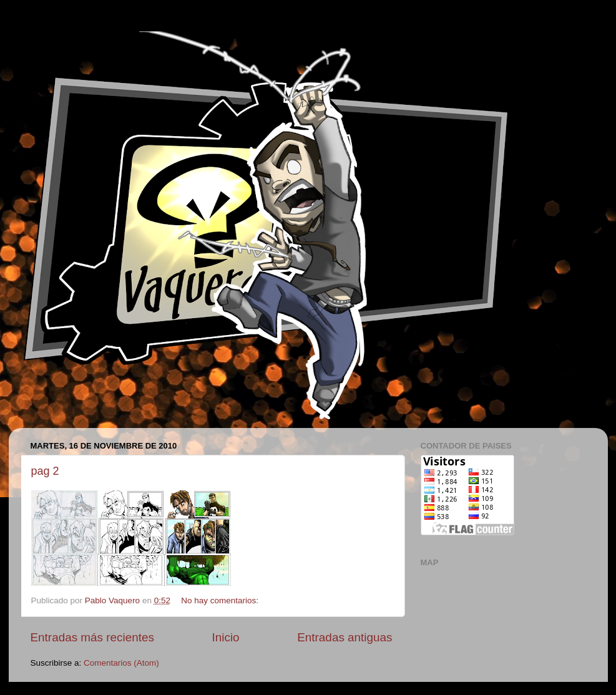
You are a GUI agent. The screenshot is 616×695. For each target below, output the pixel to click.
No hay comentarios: (221, 600)
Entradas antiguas (345, 637)
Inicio (226, 637)
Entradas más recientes (92, 637)
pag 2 (45, 471)
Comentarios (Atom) (121, 663)
